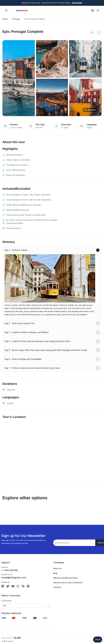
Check (98, 639)
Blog (55, 573)
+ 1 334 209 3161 (9, 570)
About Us (57, 569)
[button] (93, 10)
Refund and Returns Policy (66, 578)
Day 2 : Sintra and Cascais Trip (19, 323)
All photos (90, 110)
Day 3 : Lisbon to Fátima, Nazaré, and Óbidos (27, 332)
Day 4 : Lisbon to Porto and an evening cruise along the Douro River (37, 341)
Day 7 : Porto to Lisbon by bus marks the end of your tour (32, 368)
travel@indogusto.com (14, 578)
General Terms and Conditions (68, 583)
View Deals (77, 3)
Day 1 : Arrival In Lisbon (16, 250)
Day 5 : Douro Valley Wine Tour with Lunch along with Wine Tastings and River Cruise (46, 350)
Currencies (6, 601)
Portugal (16, 19)
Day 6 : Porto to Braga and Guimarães (23, 359)
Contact (57, 587)
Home (5, 19)
